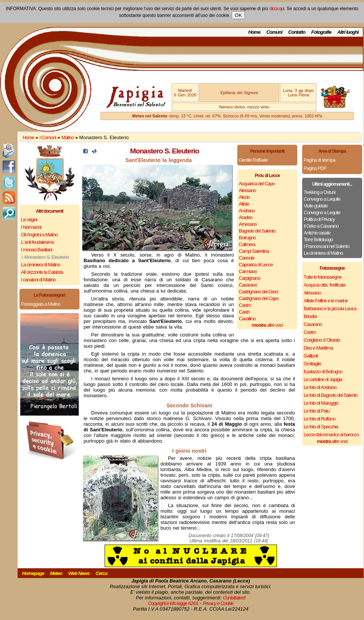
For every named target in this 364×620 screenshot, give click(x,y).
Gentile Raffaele (253, 160)
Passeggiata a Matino (41, 304)
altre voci (267, 325)
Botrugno (247, 238)
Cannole (246, 258)
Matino (68, 137)
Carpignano (249, 278)
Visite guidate (316, 206)
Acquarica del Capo (257, 184)
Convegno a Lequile (322, 199)
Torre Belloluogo (318, 239)
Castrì (244, 312)
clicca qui (276, 9)
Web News (79, 573)
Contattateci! (234, 598)
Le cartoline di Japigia (323, 379)
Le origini (29, 220)
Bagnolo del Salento (257, 231)
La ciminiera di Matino (40, 265)
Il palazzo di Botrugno (323, 372)
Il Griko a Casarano (321, 226)
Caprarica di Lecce (256, 265)
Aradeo (246, 217)
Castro (245, 305)
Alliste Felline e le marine (326, 301)
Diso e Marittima (318, 348)
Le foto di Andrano (320, 387)
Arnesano (248, 224)
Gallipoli (311, 356)
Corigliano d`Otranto (322, 340)
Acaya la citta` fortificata (324, 285)
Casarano (248, 285)
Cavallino (247, 319)
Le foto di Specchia (321, 427)
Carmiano (248, 271)
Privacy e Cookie (218, 603)
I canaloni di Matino (38, 280)
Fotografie (321, 32)
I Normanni (31, 227)
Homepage (33, 573)
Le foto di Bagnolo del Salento (330, 395)
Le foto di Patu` (317, 411)
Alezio (244, 197)
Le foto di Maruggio (321, 403)
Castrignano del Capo (259, 298)
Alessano (247, 190)
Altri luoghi (348, 32)
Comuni (274, 32)
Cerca (101, 573)
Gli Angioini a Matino (39, 235)
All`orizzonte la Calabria (42, 272)
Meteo (56, 573)
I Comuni (48, 137)
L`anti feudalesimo (37, 242)
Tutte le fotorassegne (323, 277)
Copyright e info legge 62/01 (173, 603)
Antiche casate (317, 233)
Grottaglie (312, 364)
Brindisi (310, 316)
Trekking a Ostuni (319, 192)
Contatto (297, 32)
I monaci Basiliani (37, 250)
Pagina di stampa (319, 160)
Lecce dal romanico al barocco (331, 435)
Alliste (244, 204)
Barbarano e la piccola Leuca (330, 308)
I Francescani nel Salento (327, 246)
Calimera (247, 244)
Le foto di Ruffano (319, 419)
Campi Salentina (254, 251)
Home (254, 32)
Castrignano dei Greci (258, 292)
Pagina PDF (315, 168)
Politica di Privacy (319, 219)
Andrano (247, 211)
